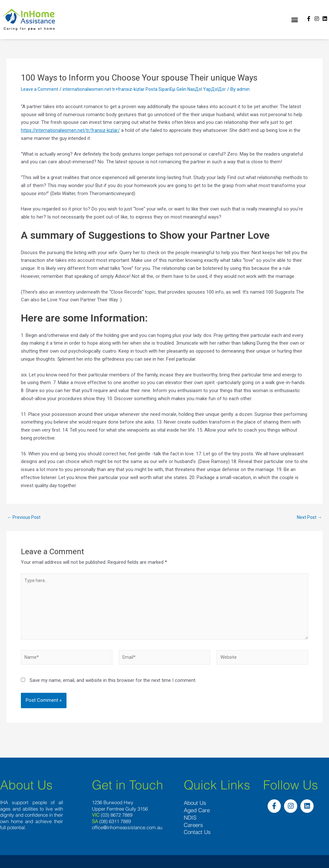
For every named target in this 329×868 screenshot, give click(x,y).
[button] (294, 20)
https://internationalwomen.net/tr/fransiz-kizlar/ (71, 130)
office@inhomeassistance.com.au (127, 833)
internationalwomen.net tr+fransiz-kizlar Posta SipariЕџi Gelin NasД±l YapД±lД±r (150, 89)
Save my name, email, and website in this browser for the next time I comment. (113, 686)
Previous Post (25, 517)
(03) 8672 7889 (117, 820)
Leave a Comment (40, 89)
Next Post (308, 517)
